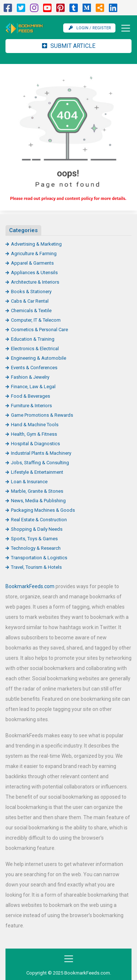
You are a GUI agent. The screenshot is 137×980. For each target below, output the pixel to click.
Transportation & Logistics (39, 558)
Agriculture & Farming (34, 253)
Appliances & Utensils (34, 273)
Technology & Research (36, 548)
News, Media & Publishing (38, 501)
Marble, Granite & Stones (37, 491)
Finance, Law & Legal (33, 387)
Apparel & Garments (32, 263)
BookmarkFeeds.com (30, 586)
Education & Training (33, 339)
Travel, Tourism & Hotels (36, 567)
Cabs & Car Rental (30, 301)
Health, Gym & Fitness (34, 434)
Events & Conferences (34, 368)
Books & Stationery (31, 292)
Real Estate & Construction (39, 520)
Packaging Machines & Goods (43, 510)
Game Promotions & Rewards (42, 415)
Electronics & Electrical (35, 349)
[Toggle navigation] (123, 28)
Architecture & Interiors (35, 282)
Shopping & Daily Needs (37, 529)
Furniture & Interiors (31, 406)
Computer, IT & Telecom (36, 320)
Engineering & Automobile (39, 358)
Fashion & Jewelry (30, 377)
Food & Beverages (31, 396)
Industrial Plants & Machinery (41, 453)
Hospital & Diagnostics (35, 444)
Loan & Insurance (29, 482)
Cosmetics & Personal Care (39, 330)
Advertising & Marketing (36, 244)
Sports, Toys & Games (34, 539)
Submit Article (69, 46)
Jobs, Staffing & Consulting (40, 463)
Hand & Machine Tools (35, 425)
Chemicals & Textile (31, 311)
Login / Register (90, 28)
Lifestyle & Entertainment (37, 472)
